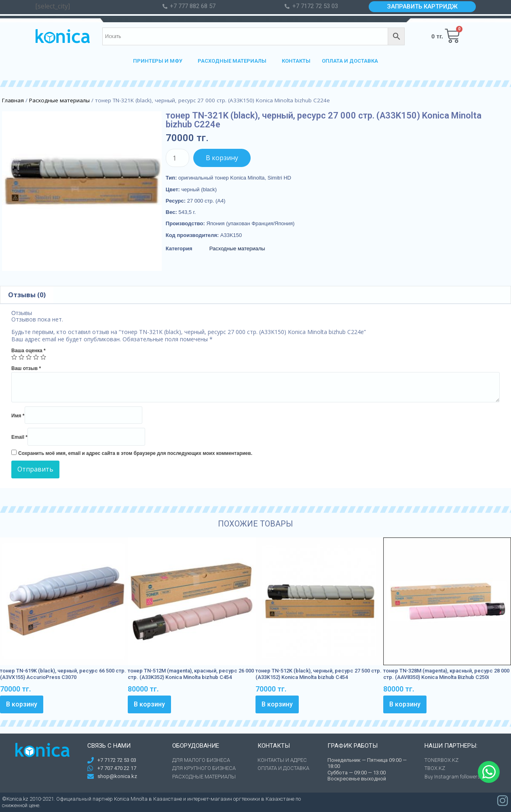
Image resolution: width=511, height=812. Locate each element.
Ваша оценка (29, 351)
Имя (18, 416)
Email (19, 437)
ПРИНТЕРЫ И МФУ (160, 61)
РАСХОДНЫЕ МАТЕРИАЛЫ (234, 61)
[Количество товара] (177, 158)
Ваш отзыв (26, 368)
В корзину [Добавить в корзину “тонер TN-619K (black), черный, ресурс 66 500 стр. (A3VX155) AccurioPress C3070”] (22, 704)
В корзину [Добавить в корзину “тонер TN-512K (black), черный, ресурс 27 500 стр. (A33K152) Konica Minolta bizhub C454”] (277, 704)
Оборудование (196, 746)
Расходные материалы (59, 100)
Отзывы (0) (27, 295)
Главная (13, 100)
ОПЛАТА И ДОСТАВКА (350, 61)
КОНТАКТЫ (296, 61)
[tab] (27, 295)
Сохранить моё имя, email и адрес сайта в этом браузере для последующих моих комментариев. (135, 453)
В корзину (222, 158)
